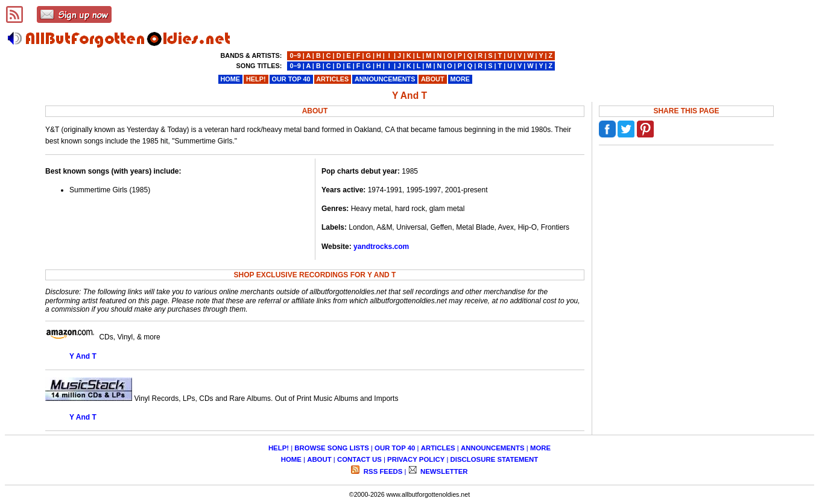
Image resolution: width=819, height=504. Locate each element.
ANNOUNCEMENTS (493, 448)
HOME (291, 459)
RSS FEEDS (382, 471)
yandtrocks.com (381, 247)
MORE (540, 448)
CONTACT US (359, 459)
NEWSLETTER (443, 471)
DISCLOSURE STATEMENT (495, 459)
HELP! (279, 448)
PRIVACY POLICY (416, 459)
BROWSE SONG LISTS (331, 448)
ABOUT (319, 459)
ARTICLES (438, 448)
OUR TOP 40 (395, 448)
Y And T (83, 356)
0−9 (295, 55)
